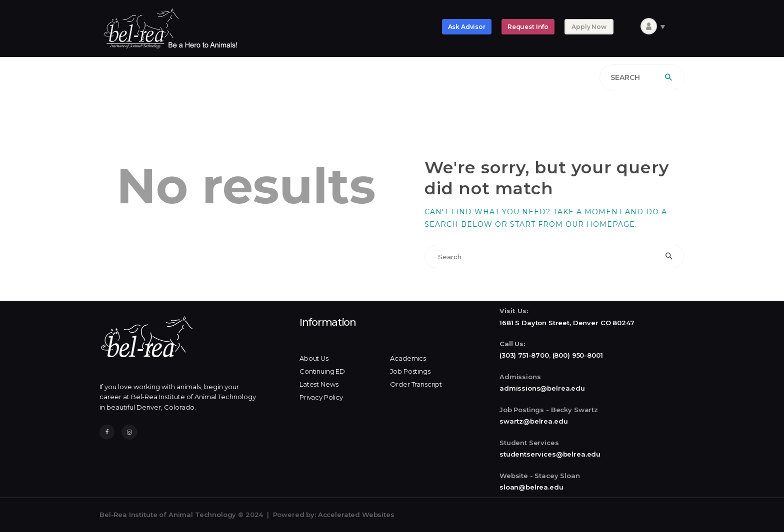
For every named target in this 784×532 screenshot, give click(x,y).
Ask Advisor (467, 27)
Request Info (528, 27)
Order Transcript (416, 384)
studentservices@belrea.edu (550, 454)
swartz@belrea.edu (533, 421)
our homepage (600, 224)
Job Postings (410, 371)
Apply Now (589, 27)
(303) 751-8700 (524, 355)
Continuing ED (322, 371)
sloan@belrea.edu (531, 487)
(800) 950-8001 (578, 355)
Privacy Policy (321, 397)
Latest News (319, 384)
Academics (408, 358)
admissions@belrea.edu (542, 388)
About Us (314, 358)
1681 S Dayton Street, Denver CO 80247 (567, 323)
